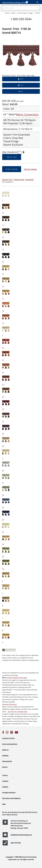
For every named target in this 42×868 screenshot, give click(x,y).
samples (5, 787)
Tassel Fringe (19, 179)
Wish (22, 79)
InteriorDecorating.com (15, 2)
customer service (8, 738)
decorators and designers (11, 798)
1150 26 (37, 13)
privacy (5, 767)
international (7, 761)
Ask (21, 91)
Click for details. (30, 169)
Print (22, 85)
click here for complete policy (17, 712)
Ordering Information (9, 704)
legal (4, 804)
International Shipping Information (15, 678)
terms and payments (10, 744)
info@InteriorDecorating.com (21, 835)
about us (5, 750)
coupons (5, 781)
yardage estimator (9, 792)
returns (5, 775)
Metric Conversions (27, 114)
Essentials (29, 179)
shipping (5, 755)
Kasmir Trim (7, 179)
